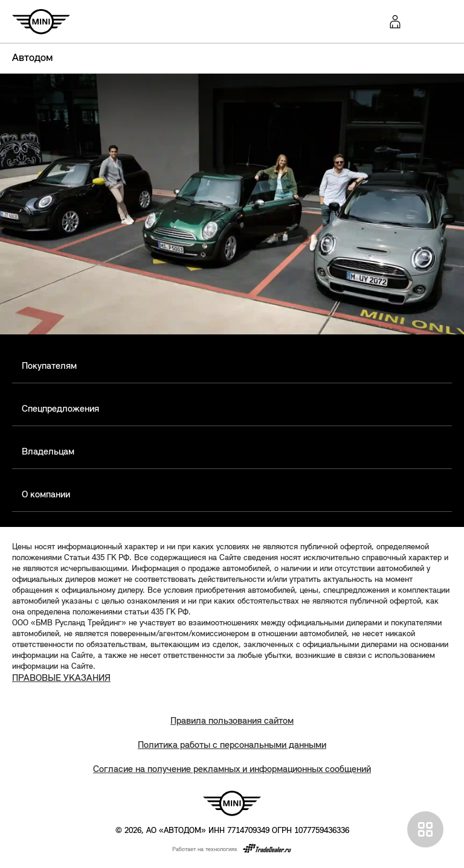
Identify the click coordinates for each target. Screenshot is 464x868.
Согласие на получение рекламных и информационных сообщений (232, 770)
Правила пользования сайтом (232, 721)
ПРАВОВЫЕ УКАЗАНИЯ (61, 678)
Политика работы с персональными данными (232, 745)
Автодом (33, 58)
